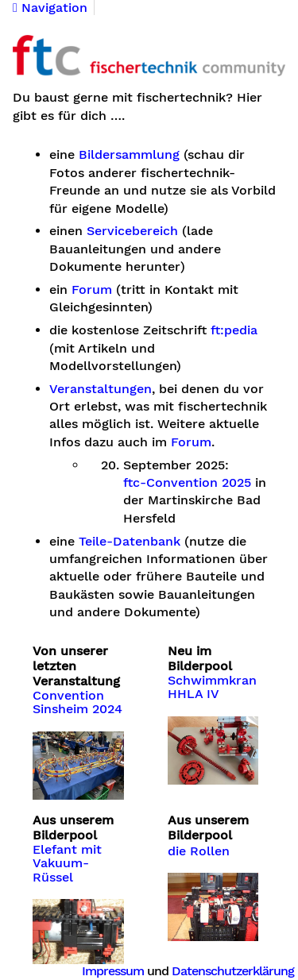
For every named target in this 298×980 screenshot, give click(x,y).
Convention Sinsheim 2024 (77, 703)
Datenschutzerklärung (233, 971)
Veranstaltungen (101, 389)
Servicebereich (132, 231)
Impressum (113, 971)
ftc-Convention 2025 (187, 483)
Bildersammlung (129, 155)
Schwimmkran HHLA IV (212, 688)
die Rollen (199, 851)
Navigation (50, 8)
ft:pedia (234, 330)
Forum (92, 290)
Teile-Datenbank (130, 542)
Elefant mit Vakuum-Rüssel (67, 864)
